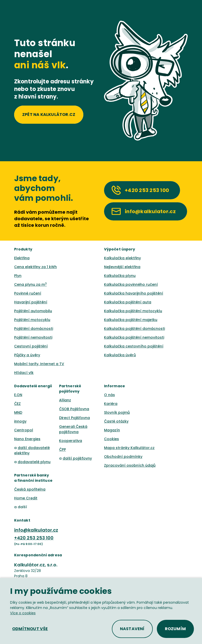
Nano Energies (27, 439)
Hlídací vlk (24, 373)
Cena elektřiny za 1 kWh (35, 267)
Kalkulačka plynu (120, 276)
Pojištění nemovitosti (33, 337)
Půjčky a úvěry (27, 355)
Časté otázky (116, 421)
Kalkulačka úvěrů (120, 355)
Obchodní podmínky (123, 457)
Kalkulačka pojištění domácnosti (134, 329)
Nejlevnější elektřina (122, 267)
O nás (109, 395)
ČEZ (17, 404)
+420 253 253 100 (34, 538)
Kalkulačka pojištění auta (128, 302)
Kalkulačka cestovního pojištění (134, 346)
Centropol (24, 430)
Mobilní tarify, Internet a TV (39, 364)
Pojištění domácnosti (34, 329)
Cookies (111, 439)
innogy (20, 421)
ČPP (62, 449)
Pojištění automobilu (33, 311)
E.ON (18, 395)
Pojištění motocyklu (32, 320)
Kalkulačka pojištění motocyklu (133, 311)
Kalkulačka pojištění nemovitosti (134, 337)
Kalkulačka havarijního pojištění (134, 293)
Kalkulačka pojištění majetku (131, 320)
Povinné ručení (28, 293)
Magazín (112, 430)
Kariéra (111, 404)
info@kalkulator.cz (36, 530)
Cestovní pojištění (31, 346)
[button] (30, 629)
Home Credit (26, 498)
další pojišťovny (77, 458)
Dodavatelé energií (33, 386)
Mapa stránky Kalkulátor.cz (129, 448)
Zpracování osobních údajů (130, 465)
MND (18, 412)
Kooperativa (71, 441)
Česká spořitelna (30, 489)
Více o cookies (23, 613)
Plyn (18, 276)
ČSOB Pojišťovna (74, 409)
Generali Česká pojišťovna (73, 429)
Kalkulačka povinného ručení (131, 284)
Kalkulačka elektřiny (122, 258)
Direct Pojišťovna (74, 418)
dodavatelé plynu (34, 462)
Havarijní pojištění (31, 302)
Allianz (65, 400)
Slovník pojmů (117, 412)
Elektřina (22, 258)
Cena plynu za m (30, 284)
